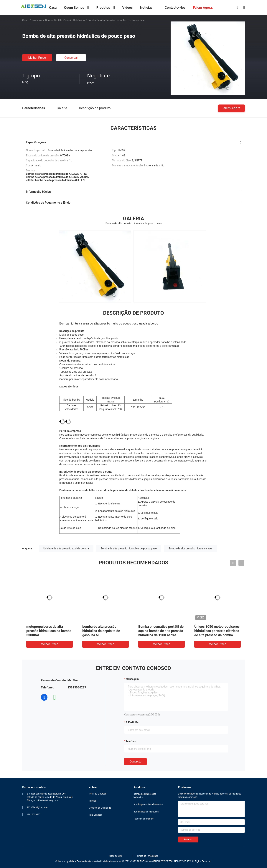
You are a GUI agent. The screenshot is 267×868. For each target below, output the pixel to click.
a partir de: (132, 722)
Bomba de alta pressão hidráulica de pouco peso (129, 548)
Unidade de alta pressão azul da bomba (66, 548)
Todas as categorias (144, 819)
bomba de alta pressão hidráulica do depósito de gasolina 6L (101, 631)
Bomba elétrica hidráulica (146, 812)
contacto (135, 761)
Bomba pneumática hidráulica (148, 805)
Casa (25, 20)
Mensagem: (133, 679)
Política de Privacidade (147, 856)
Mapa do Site (115, 856)
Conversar (71, 58)
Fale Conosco (96, 815)
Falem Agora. (231, 108)
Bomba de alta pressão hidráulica (65, 20)
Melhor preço (37, 58)
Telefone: (131, 741)
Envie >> (188, 839)
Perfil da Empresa (98, 794)
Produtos (37, 20)
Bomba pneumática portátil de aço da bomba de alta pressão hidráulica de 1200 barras (161, 631)
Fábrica (93, 801)
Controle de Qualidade (100, 808)
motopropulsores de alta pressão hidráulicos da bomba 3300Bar (49, 631)
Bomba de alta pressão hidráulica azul (191, 548)
